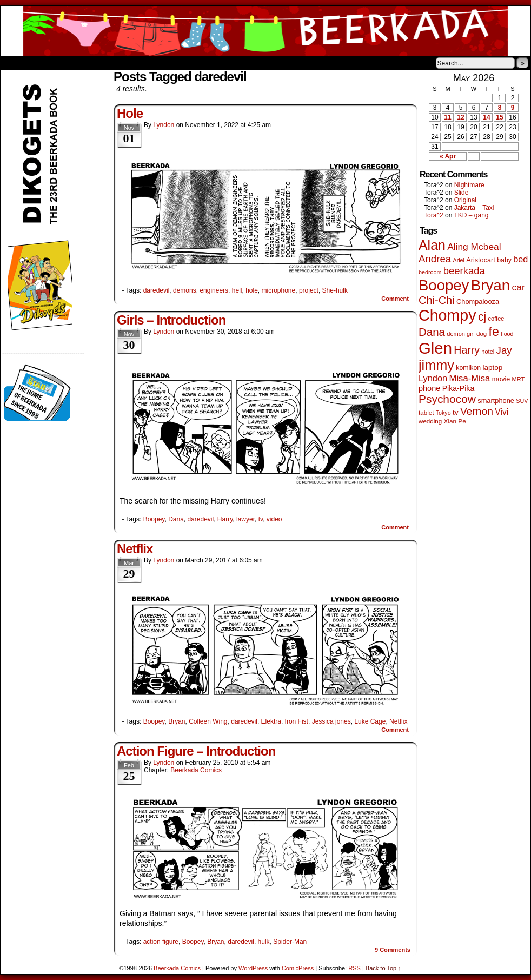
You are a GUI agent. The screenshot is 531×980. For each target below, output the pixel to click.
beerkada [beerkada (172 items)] (464, 271)
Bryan (177, 721)
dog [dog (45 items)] (482, 334)
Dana (176, 519)
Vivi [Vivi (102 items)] (502, 412)
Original (465, 200)
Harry (225, 519)
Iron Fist (297, 721)
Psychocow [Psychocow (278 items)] (447, 399)
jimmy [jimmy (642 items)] (436, 365)
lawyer (245, 519)
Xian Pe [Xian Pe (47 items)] (455, 421)
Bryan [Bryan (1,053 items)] (491, 285)
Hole (130, 113)
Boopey (154, 519)
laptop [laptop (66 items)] (493, 367)
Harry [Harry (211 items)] (467, 350)
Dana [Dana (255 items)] (432, 332)
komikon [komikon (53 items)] (468, 368)
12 (460, 117)
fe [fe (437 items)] (494, 332)
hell (237, 290)
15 (499, 117)
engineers (214, 290)
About (48, 63)
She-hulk (335, 290)
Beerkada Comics (265, 31)
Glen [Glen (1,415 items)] (435, 348)
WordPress (253, 968)
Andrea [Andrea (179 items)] (435, 259)
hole (252, 290)
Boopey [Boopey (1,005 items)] (444, 285)
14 (486, 117)
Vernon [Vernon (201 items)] (477, 411)
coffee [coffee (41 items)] (496, 319)
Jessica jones (331, 721)
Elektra (271, 721)
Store (81, 63)
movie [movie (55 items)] (501, 379)
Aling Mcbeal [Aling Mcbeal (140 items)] (474, 247)
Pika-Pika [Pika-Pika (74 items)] (459, 388)
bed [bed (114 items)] (520, 259)
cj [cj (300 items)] (482, 317)
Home (16, 63)
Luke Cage (370, 721)
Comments (393, 950)
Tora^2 (434, 215)
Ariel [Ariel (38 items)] (459, 260)
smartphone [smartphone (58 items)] (496, 400)
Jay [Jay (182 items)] (504, 350)
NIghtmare (469, 185)
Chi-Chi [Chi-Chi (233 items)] (437, 300)
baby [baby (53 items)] (504, 260)
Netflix (135, 549)
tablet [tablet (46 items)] (426, 412)
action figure (161, 942)
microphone (279, 290)
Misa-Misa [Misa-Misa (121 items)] (470, 378)
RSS (354, 968)
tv (261, 519)
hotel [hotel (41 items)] (488, 352)
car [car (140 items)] (519, 287)
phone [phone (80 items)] (429, 388)
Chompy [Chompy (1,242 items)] (447, 315)
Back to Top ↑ (383, 968)
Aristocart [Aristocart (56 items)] (481, 260)
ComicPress (298, 968)
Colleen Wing (208, 721)
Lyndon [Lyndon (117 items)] (433, 378)
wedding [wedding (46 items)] (430, 421)
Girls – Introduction (171, 320)
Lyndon (164, 125)
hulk (264, 942)
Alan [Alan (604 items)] (432, 245)
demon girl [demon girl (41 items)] (460, 334)
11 (447, 117)
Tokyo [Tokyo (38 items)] (443, 413)
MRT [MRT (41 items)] (519, 379)
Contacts (122, 63)
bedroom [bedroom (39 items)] (430, 272)
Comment (395, 299)
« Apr (448, 156)
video (274, 519)
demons (185, 290)
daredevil (157, 290)
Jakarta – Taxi (474, 208)
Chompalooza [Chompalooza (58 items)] (478, 302)
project (309, 290)
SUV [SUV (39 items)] (522, 401)
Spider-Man (290, 942)
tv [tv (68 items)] (456, 412)
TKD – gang (471, 215)
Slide (462, 193)
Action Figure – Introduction (196, 751)
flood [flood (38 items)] (507, 334)
